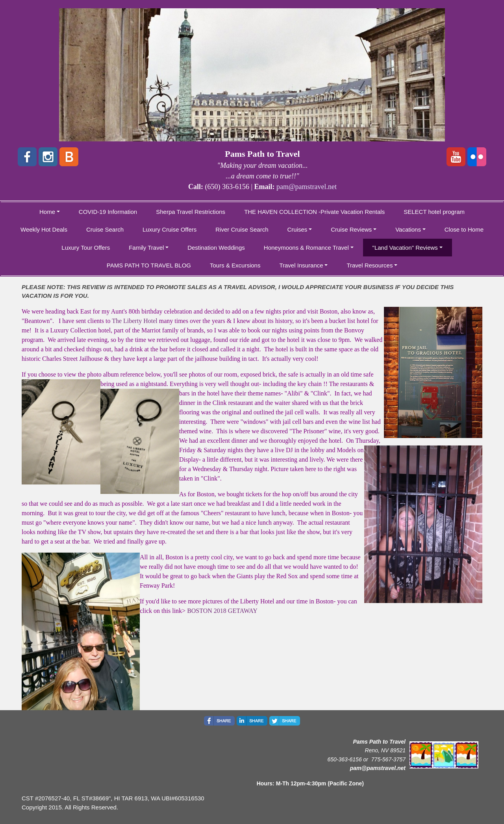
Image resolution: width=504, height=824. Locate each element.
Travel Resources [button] (370, 265)
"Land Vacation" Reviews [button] (405, 248)
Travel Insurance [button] (301, 265)
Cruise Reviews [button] (351, 229)
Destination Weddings (216, 248)
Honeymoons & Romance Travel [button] (306, 248)
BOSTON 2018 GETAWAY (222, 611)
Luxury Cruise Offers (170, 229)
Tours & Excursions (235, 265)
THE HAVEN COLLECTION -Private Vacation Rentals (314, 212)
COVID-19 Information (108, 212)
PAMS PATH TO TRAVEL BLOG (149, 265)
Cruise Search (105, 229)
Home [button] (47, 212)
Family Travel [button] (146, 248)
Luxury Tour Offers (86, 248)
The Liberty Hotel (135, 321)
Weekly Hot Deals (44, 229)
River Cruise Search (242, 229)
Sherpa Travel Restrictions (191, 212)
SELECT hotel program (434, 212)
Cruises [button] (297, 229)
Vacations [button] (408, 229)
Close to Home (464, 229)
